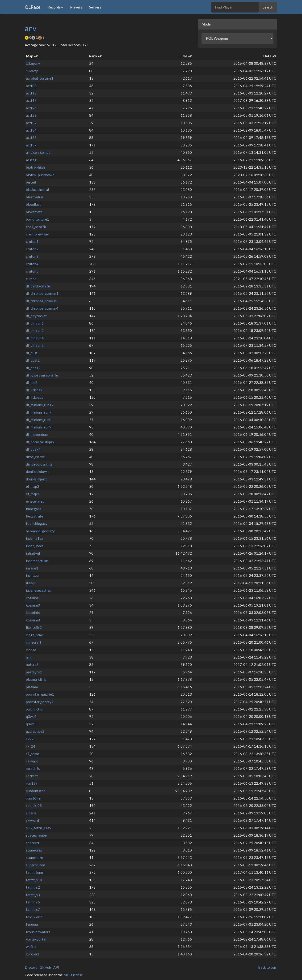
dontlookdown (37, 471)
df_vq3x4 (33, 449)
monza (31, 650)
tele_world (34, 917)
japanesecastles (38, 590)
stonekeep (34, 850)
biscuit (31, 182)
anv (31, 28)
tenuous (32, 924)
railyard (32, 761)
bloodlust (33, 204)
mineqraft (34, 642)
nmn (29, 657)
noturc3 (32, 664)
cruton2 (32, 249)
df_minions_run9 (39, 427)
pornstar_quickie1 (40, 694)
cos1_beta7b (36, 227)
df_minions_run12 (40, 405)
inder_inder (35, 546)
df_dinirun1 (35, 323)
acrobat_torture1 (40, 78)
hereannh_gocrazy (40, 531)
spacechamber (37, 835)
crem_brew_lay (37, 234)
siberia (31, 813)
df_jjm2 (32, 382)
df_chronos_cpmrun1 (42, 293)
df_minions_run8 (39, 420)
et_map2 (33, 486)
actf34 (31, 130)
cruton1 (32, 241)
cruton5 (32, 271)
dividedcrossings (39, 464)
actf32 (31, 123)
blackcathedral (37, 189)
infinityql (33, 553)
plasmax (32, 687)
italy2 (31, 583)
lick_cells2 (34, 627)
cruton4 (32, 264)
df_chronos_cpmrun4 (42, 308)
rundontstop (36, 791)
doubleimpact (36, 479)
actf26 (31, 108)
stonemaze (34, 857)
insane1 (32, 568)
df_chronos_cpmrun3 (42, 301)
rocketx (32, 776)
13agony (33, 63)
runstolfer (34, 798)
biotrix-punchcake (40, 175)
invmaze (32, 575)
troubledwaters (38, 932)
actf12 (31, 93)
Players (76, 7)
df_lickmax (34, 390)
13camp (32, 71)
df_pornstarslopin (40, 442)
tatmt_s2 (33, 887)
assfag (31, 160)
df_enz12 (33, 368)
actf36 (31, 137)
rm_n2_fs (33, 768)
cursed (31, 279)
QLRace (33, 7)
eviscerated (35, 501)
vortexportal (36, 939)
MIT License (73, 975)
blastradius (35, 197)
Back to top (267, 967)
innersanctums (37, 561)
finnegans (34, 509)
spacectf (33, 843)
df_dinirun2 (35, 330)
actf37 (31, 145)
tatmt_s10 (34, 880)
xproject (33, 954)
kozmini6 (33, 612)
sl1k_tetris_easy (39, 828)
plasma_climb (36, 679)
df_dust (32, 353)
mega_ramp (35, 635)
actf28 (31, 115)
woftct (31, 946)
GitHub (45, 967)
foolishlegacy (37, 523)
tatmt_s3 (33, 895)
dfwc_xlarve (35, 457)
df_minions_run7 (39, 412)
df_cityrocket (36, 316)
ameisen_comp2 (38, 152)
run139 (32, 783)
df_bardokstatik (38, 286)
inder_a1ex (35, 538)
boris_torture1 (38, 219)
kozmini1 (33, 598)
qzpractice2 (35, 731)
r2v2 (30, 739)
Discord (31, 967)
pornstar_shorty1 (40, 702)
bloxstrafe (34, 212)
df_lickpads (35, 397)
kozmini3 (33, 605)
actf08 (31, 86)
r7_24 (31, 746)
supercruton (36, 865)
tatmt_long (35, 872)
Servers (95, 7)
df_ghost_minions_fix (42, 375)
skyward (32, 820)
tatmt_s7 (33, 909)
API (56, 967)
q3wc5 (31, 724)
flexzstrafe (35, 516)
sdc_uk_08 (34, 805)
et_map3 (33, 494)
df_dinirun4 (35, 338)
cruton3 (32, 256)
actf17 (31, 100)
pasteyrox (34, 672)
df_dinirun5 (35, 345)
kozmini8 (33, 620)
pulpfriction (35, 709)
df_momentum (37, 434)
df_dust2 (33, 360)
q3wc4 (31, 716)
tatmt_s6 (33, 902)
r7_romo (33, 754)
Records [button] (55, 7)
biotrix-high (35, 167)
